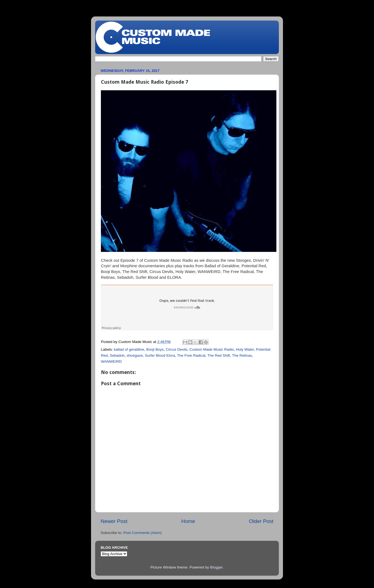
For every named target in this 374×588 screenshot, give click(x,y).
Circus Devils (176, 349)
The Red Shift (219, 355)
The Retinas (242, 355)
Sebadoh (117, 355)
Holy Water (245, 349)
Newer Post (114, 521)
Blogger (216, 567)
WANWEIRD (111, 361)
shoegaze (135, 355)
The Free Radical (191, 355)
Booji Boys (155, 349)
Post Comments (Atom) (143, 533)
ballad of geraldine (129, 349)
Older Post (261, 521)
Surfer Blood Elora (160, 355)
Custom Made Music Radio (212, 349)
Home (188, 521)
